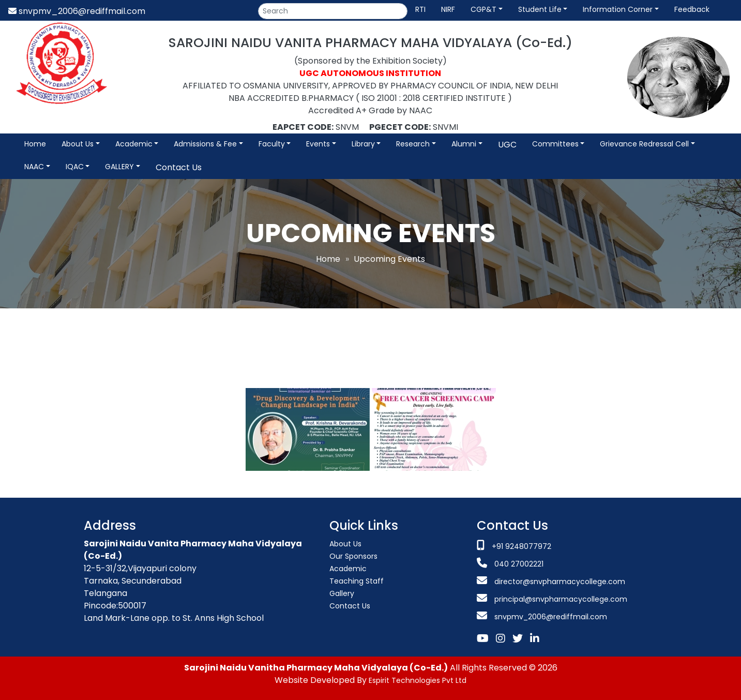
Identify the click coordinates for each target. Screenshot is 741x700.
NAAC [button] (34, 167)
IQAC (75, 167)
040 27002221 (518, 564)
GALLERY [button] (119, 167)
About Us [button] (78, 144)
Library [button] (363, 144)
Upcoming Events (389, 259)
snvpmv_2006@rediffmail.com (77, 11)
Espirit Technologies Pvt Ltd (418, 680)
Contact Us (179, 167)
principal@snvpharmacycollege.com (560, 599)
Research (413, 144)
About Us (345, 544)
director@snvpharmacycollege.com (560, 582)
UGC (507, 145)
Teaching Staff (357, 581)
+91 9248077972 (521, 546)
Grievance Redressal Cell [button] (644, 144)
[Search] (333, 11)
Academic (134, 144)
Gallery (342, 593)
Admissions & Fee (205, 144)
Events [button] (318, 144)
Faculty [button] (272, 144)
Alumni (464, 144)
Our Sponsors (353, 556)
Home (35, 144)
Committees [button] (555, 144)
